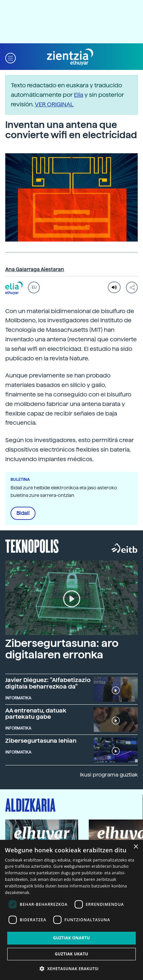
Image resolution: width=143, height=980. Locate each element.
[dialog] (71, 910)
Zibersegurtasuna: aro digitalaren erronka (62, 649)
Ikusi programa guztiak (109, 775)
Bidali (23, 513)
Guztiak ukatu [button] (72, 954)
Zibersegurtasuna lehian (41, 741)
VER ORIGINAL (54, 104)
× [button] (136, 847)
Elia (79, 95)
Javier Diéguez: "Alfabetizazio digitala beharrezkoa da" (48, 683)
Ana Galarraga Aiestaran (35, 269)
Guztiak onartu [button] (71, 938)
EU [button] (34, 288)
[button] (11, 57)
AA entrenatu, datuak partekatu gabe (36, 714)
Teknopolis (32, 545)
